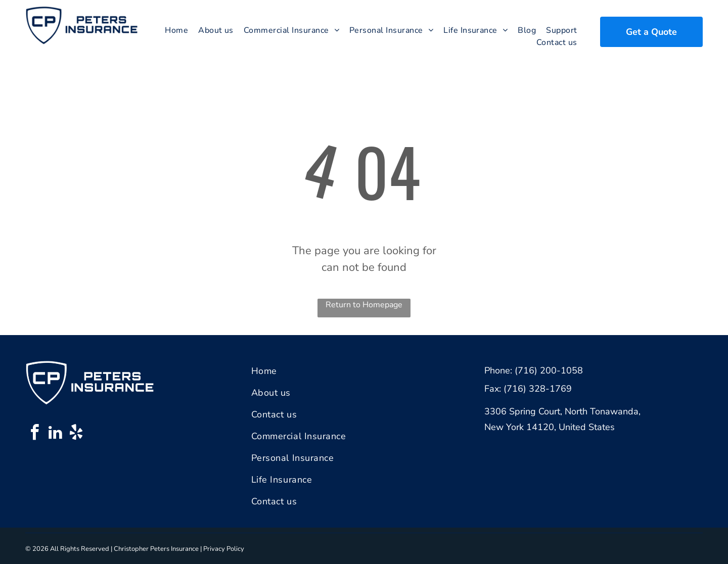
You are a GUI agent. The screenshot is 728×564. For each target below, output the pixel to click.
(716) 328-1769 (538, 389)
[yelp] (76, 434)
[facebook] (34, 434)
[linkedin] (55, 434)
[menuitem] (176, 30)
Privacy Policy (224, 549)
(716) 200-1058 (549, 370)
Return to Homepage (364, 305)
